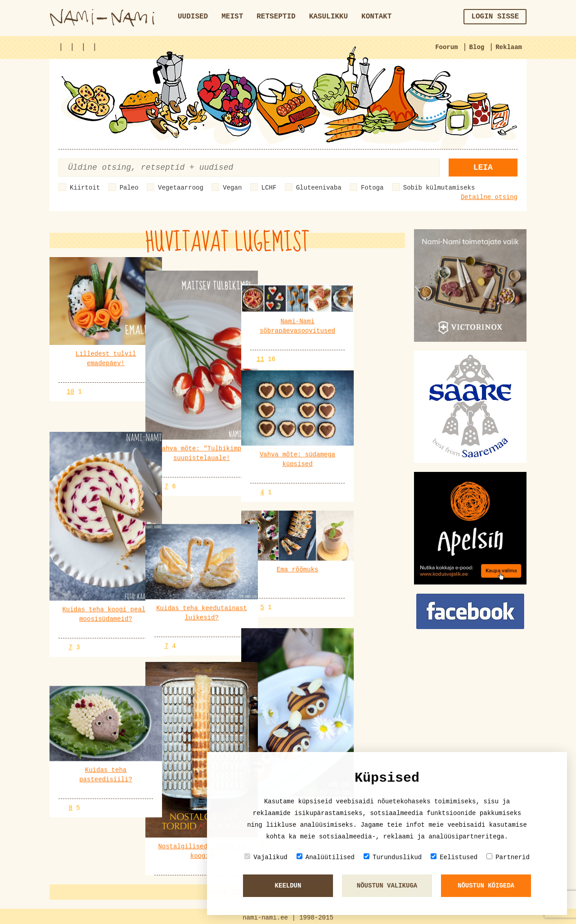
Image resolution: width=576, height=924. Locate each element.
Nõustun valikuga (387, 886)
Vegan (232, 188)
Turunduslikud (393, 857)
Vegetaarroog (181, 188)
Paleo (129, 188)
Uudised (193, 17)
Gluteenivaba (319, 188)
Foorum (446, 47)
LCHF (269, 188)
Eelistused (454, 857)
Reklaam (509, 47)
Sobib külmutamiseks (439, 188)
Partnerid (508, 857)
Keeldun (288, 886)
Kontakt (376, 17)
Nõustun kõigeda (486, 886)
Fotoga (372, 188)
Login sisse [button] (495, 17)
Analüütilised (326, 857)
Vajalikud (266, 857)
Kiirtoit (85, 188)
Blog (477, 47)
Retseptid (276, 17)
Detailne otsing (489, 197)
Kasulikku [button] (328, 17)
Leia (483, 168)
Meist (232, 17)
